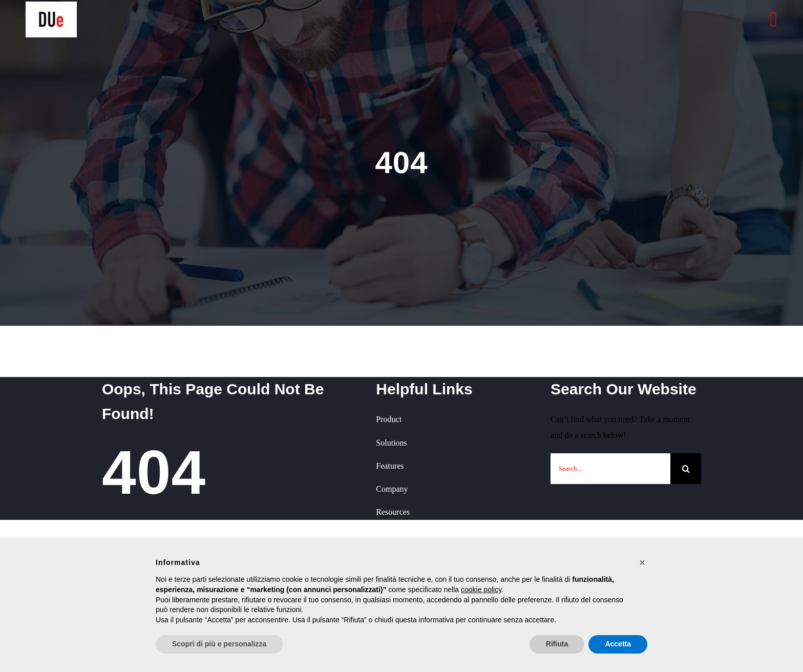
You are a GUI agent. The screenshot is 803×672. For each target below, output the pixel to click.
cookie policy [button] (481, 590)
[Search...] (610, 469)
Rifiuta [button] (557, 644)
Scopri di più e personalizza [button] (219, 644)
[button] (642, 562)
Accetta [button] (618, 644)
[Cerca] (686, 469)
